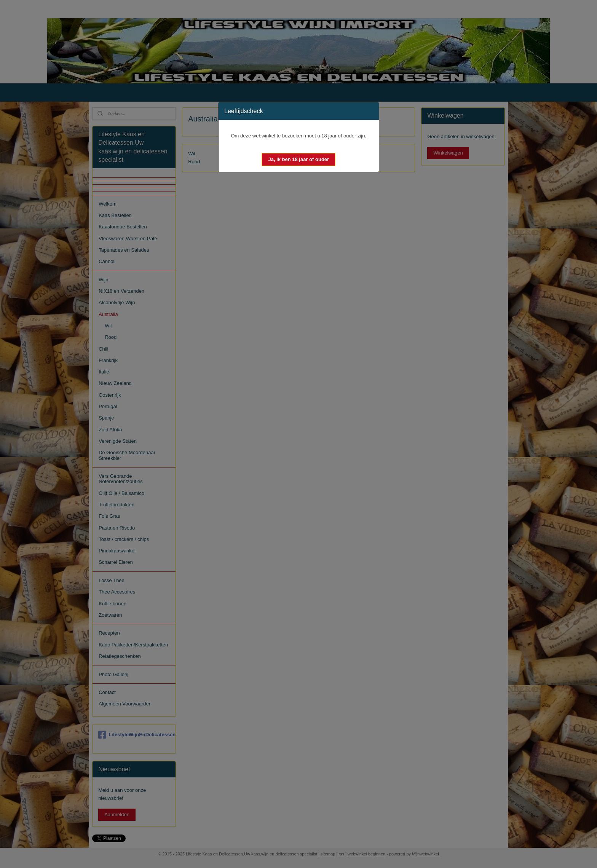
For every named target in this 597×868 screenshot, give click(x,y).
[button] (298, 160)
